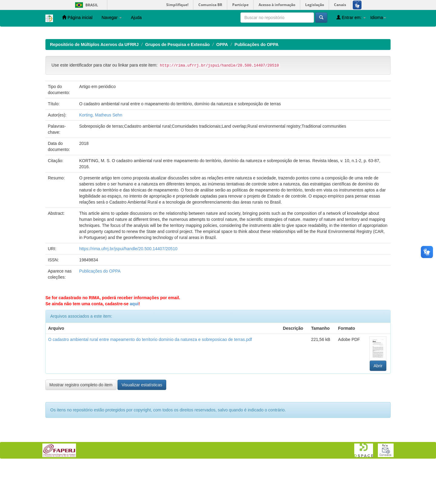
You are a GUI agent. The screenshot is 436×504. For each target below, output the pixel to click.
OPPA (222, 84)
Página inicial (77, 17)
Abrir (378, 405)
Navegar (112, 18)
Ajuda (136, 18)
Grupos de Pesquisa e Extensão (177, 84)
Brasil (86, 5)
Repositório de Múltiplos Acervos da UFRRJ (94, 84)
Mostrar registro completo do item (81, 424)
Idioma (378, 18)
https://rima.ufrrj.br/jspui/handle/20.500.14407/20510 (128, 288)
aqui (134, 343)
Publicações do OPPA (257, 84)
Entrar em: (351, 17)
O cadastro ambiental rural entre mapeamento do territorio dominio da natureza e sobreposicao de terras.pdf (150, 379)
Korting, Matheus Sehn (101, 154)
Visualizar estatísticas (142, 424)
